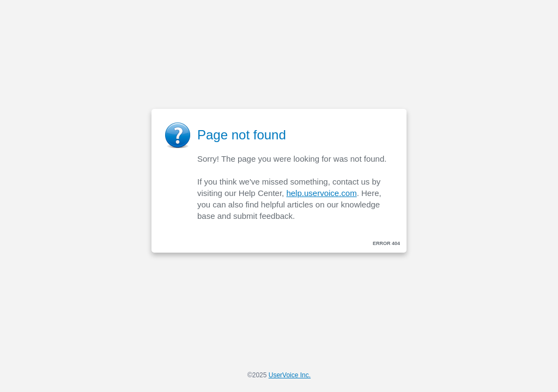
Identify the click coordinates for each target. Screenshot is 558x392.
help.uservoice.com (321, 193)
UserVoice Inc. (290, 375)
